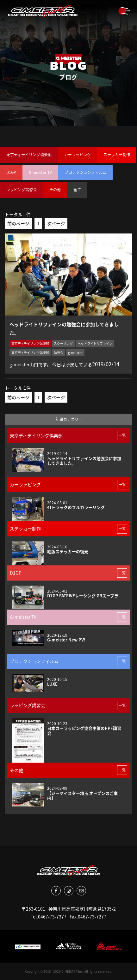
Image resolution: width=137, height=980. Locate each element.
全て (77, 190)
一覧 (122, 435)
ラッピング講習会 (22, 190)
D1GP (11, 172)
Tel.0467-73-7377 (49, 917)
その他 (55, 190)
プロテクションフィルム (85, 172)
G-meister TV (40, 172)
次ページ (56, 223)
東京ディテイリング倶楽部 (29, 155)
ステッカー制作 (117, 155)
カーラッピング (78, 155)
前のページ (18, 223)
